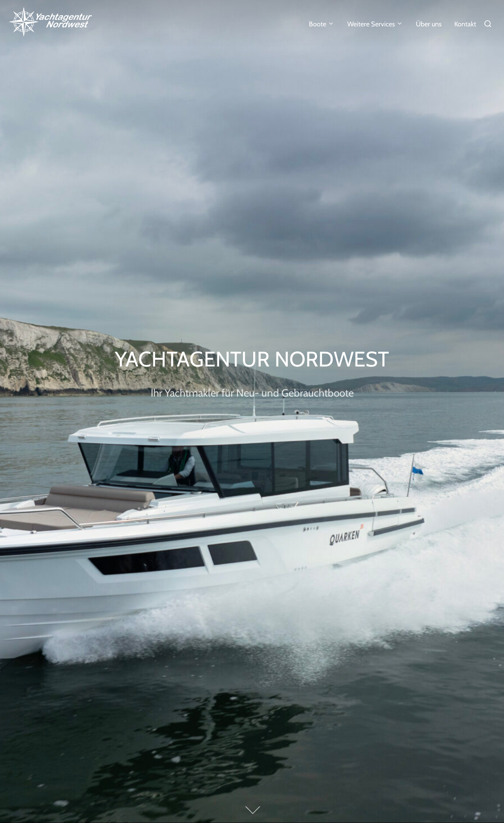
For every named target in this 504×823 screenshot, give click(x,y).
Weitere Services (375, 24)
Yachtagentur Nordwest (252, 359)
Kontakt (465, 24)
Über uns (429, 24)
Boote (322, 24)
